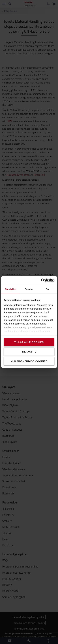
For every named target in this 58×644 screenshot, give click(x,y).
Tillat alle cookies (29, 342)
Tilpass (29, 352)
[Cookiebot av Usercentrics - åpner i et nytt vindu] (41, 281)
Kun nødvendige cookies (29, 361)
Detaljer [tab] (29, 289)
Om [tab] (48, 289)
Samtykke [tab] (10, 289)
